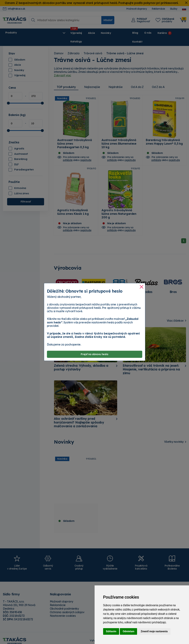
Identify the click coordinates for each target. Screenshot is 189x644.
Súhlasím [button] (111, 631)
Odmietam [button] (128, 631)
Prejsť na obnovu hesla (94, 354)
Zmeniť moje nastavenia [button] (154, 631)
